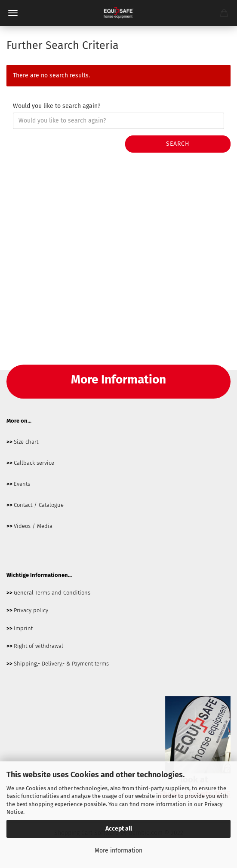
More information (118, 851)
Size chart (26, 442)
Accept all (119, 829)
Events (22, 484)
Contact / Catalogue (39, 505)
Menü (13, 13)
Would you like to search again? (57, 106)
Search (178, 144)
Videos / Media (33, 526)
